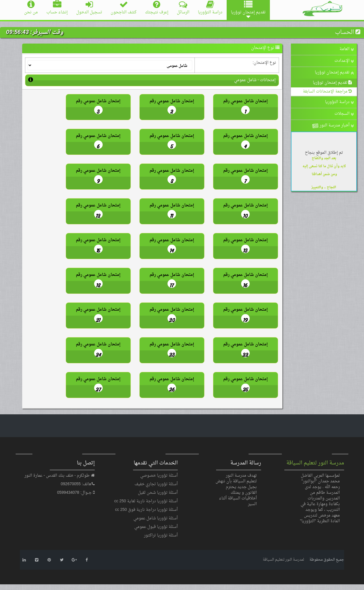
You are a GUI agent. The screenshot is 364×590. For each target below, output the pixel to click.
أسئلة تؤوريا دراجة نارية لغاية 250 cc (146, 501)
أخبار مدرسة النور (333, 126)
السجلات (344, 114)
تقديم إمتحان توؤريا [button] (248, 10)
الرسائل (183, 8)
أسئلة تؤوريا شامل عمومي (156, 518)
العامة (347, 49)
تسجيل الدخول (89, 8)
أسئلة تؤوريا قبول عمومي (156, 527)
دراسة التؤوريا (210, 8)
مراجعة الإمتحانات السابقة (328, 92)
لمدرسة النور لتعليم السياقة (283, 560)
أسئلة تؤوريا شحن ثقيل (158, 493)
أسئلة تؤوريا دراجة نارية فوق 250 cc (146, 510)
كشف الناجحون (124, 8)
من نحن (31, 8)
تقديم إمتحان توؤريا (334, 72)
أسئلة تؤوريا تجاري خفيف (156, 484)
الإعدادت (344, 61)
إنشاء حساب (57, 8)
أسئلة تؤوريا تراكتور (161, 535)
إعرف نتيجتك (157, 8)
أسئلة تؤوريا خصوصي (159, 476)
